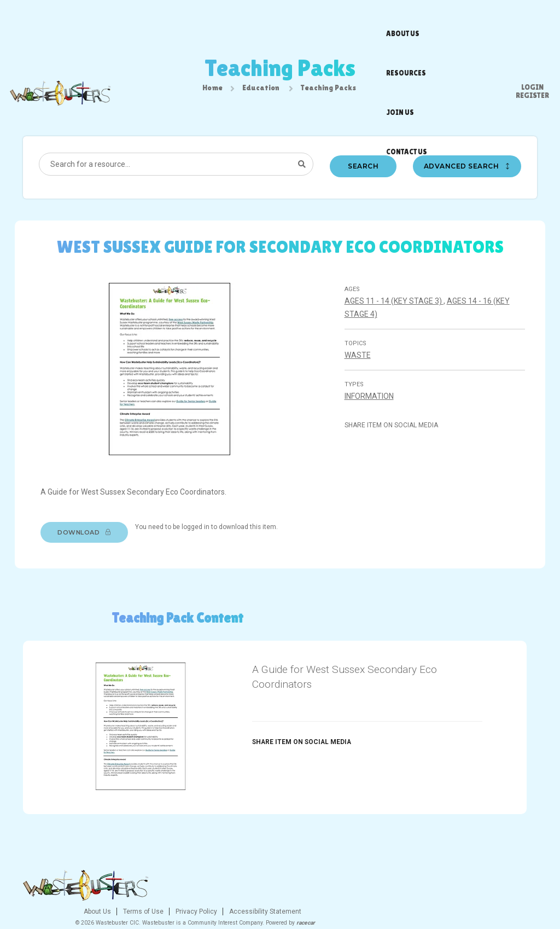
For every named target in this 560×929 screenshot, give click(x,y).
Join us (324, 19)
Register (532, 22)
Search (364, 178)
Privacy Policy (280, 887)
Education (261, 91)
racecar (390, 898)
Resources (281, 19)
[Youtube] (529, 890)
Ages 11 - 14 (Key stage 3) (396, 315)
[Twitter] (488, 890)
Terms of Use (227, 887)
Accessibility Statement (349, 887)
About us (236, 19)
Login (532, 14)
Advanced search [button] (469, 178)
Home (212, 91)
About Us (182, 887)
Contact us (367, 19)
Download (90, 544)
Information (371, 410)
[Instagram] (509, 890)
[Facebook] (468, 890)
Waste (359, 369)
